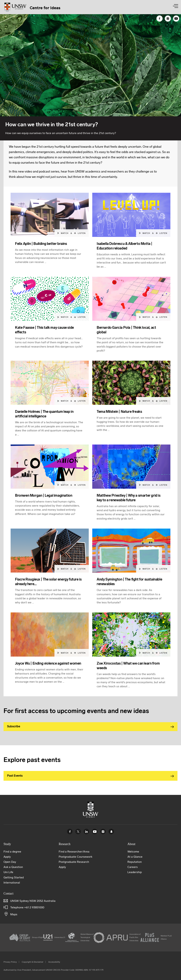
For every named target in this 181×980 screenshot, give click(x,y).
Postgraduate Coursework (75, 857)
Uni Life (8, 872)
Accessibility (54, 962)
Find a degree (12, 852)
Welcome (133, 852)
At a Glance (135, 857)
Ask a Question (13, 867)
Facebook (70, 832)
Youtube (95, 832)
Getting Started (14, 877)
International (12, 883)
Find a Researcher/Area (74, 852)
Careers (133, 867)
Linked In (86, 832)
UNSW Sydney (111, 832)
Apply (7, 857)
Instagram (103, 832)
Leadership (135, 872)
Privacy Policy (10, 962)
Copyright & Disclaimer (33, 962)
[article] (50, 235)
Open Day (10, 862)
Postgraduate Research (74, 862)
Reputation (135, 862)
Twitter (78, 832)
